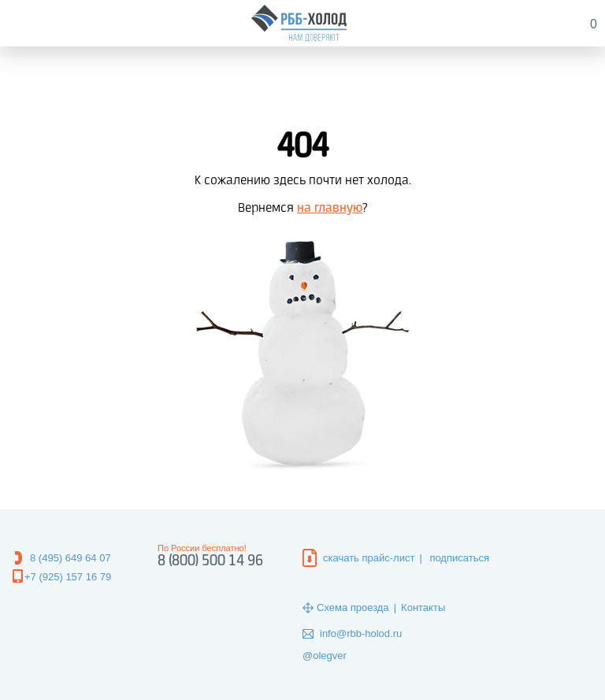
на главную (330, 208)
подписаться (459, 558)
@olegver (325, 656)
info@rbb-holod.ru (361, 633)
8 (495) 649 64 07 (71, 558)
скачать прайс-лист (369, 558)
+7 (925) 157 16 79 (68, 577)
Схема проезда (353, 607)
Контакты (423, 607)
